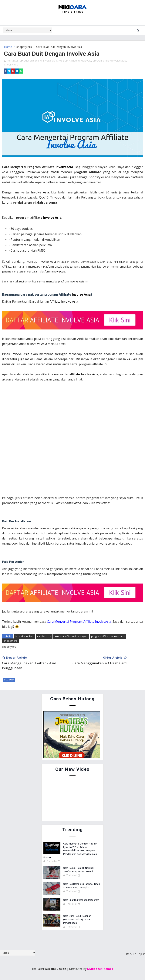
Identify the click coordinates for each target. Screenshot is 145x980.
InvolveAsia (64, 167)
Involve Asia (74, 47)
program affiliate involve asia (109, 60)
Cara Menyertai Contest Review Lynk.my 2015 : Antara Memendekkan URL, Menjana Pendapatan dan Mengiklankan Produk (70, 850)
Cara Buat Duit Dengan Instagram (81, 900)
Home (8, 47)
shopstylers (24, 47)
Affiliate (55, 301)
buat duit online (33, 60)
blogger (9, 679)
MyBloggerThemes (100, 969)
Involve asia (50, 60)
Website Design (55, 969)
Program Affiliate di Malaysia (75, 60)
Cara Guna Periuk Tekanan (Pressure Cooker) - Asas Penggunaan (77, 919)
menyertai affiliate (67, 374)
